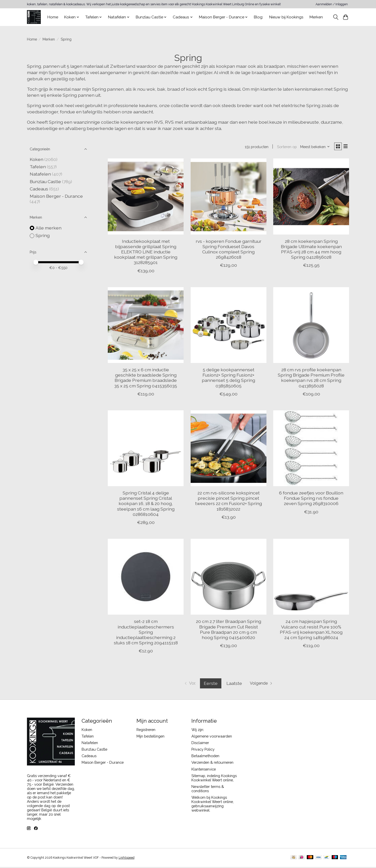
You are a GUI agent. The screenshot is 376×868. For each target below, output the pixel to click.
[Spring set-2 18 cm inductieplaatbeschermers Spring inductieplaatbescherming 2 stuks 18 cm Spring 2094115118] (146, 578)
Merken (316, 17)
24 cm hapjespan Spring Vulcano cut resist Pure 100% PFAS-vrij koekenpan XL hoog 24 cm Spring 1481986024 (311, 630)
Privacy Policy (203, 750)
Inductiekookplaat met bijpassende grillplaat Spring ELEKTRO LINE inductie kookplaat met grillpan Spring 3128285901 (146, 253)
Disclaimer (200, 744)
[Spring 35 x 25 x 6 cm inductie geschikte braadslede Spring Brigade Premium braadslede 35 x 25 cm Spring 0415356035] (146, 326)
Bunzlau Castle (45, 181)
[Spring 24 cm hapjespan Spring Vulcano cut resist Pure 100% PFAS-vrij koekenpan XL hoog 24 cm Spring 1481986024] (311, 578)
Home (53, 17)
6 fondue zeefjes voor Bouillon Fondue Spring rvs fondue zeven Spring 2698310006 (311, 499)
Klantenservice (204, 770)
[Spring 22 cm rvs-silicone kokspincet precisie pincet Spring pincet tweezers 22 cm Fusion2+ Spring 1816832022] (229, 449)
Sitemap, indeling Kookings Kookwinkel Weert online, (214, 779)
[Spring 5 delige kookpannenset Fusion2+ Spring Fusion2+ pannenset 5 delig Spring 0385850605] (229, 326)
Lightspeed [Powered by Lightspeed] (127, 859)
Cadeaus (39, 189)
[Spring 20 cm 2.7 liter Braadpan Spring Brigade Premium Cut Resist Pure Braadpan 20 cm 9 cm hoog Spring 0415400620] (229, 578)
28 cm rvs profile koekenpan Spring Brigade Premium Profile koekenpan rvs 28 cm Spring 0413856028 (311, 379)
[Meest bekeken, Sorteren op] (313, 147)
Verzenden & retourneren (212, 764)
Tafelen (38, 167)
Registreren (146, 731)
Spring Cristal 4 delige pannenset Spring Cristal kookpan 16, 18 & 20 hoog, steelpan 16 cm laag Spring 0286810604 (146, 505)
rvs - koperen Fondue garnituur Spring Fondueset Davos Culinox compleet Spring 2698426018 (229, 250)
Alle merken (48, 228)
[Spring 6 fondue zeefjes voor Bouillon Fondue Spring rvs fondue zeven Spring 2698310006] (311, 449)
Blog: (259, 17)
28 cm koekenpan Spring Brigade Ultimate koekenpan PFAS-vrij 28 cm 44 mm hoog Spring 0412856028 (311, 250)
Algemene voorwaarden (212, 737)
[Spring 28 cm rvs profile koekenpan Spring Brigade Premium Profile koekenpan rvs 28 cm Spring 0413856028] (311, 326)
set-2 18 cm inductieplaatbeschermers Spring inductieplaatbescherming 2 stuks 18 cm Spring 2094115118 (146, 633)
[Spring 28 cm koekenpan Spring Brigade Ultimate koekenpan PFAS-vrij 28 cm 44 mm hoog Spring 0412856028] (311, 198)
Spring (43, 235)
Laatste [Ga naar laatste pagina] (233, 684)
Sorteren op (285, 147)
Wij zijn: (198, 731)
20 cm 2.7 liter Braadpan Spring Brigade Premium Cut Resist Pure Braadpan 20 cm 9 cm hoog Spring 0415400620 (229, 630)
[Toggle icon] (336, 17)
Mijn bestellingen (150, 737)
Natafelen (40, 174)
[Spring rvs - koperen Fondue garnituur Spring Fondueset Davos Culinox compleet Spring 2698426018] (229, 198)
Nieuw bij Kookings (286, 17)
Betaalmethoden (205, 757)
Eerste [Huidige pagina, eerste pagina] (210, 684)
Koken (37, 159)
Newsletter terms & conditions (208, 790)
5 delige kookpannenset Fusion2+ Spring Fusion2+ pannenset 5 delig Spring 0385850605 (228, 379)
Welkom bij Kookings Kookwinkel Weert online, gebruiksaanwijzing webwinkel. (213, 805)
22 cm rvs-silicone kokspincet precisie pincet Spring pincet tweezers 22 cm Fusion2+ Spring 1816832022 (229, 502)
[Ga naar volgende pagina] (263, 684)
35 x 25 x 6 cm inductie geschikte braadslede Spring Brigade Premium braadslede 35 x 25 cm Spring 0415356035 (146, 379)
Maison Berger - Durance (56, 196)
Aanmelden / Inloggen (332, 4)
